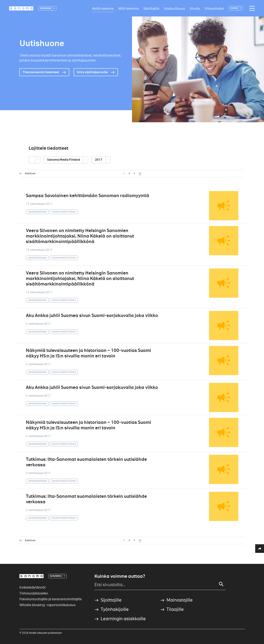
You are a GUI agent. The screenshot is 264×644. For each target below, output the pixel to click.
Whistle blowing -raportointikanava (47, 605)
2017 (99, 160)
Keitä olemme (103, 8)
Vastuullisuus (174, 8)
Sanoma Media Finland (64, 160)
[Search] (221, 584)
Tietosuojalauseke (34, 593)
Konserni (46, 8)
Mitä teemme (129, 8)
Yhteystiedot (214, 8)
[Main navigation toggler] (251, 8)
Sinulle (195, 8)
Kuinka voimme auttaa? (120, 576)
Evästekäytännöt (33, 587)
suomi (234, 8)
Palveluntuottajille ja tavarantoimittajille (51, 599)
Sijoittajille (151, 8)
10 (140, 173)
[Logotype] (21, 8)
